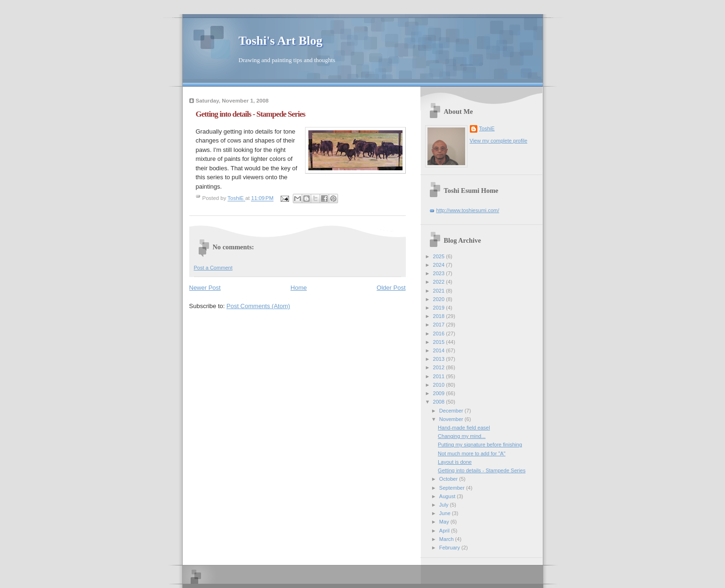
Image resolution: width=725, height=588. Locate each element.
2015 (440, 342)
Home (299, 288)
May (445, 522)
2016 (440, 334)
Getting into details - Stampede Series (482, 470)
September (453, 488)
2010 (440, 385)
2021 (440, 291)
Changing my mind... (462, 436)
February (450, 548)
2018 (440, 316)
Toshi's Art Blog (281, 41)
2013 (440, 359)
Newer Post (205, 288)
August (448, 496)
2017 (440, 325)
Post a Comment (213, 268)
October (449, 479)
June (446, 513)
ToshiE (487, 128)
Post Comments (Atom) (258, 306)
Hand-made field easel (464, 428)
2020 (440, 299)
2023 (440, 273)
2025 (440, 256)
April (445, 531)
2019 (440, 308)
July (445, 505)
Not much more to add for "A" (472, 453)
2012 (440, 367)
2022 (440, 282)
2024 (440, 265)
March (447, 539)
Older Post (391, 288)
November (452, 419)
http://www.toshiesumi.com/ (468, 210)
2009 (440, 393)
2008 (440, 402)
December (452, 411)
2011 (440, 376)
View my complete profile (499, 141)
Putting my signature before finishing (480, 445)
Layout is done (455, 462)
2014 (440, 350)
